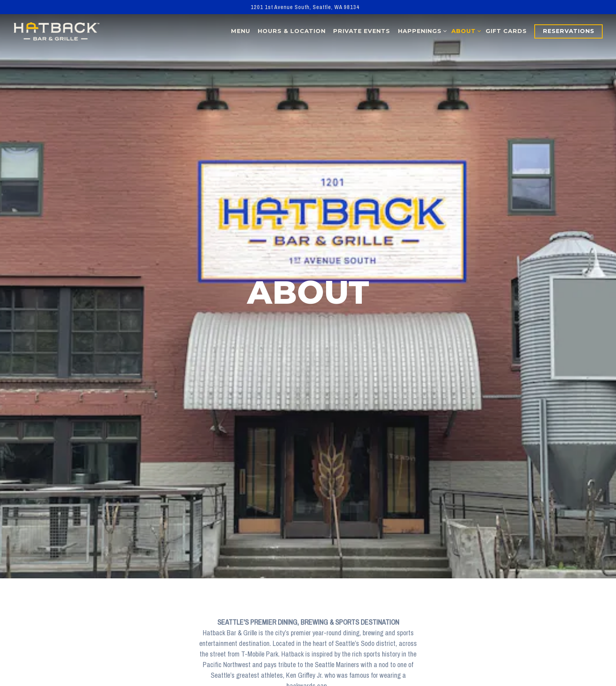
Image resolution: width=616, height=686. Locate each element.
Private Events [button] (362, 31)
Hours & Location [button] (292, 31)
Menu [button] (241, 31)
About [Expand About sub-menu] (465, 31)
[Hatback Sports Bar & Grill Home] (57, 31)
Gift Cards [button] (506, 31)
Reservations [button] (569, 31)
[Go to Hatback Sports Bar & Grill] (305, 7)
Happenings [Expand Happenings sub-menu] (421, 31)
